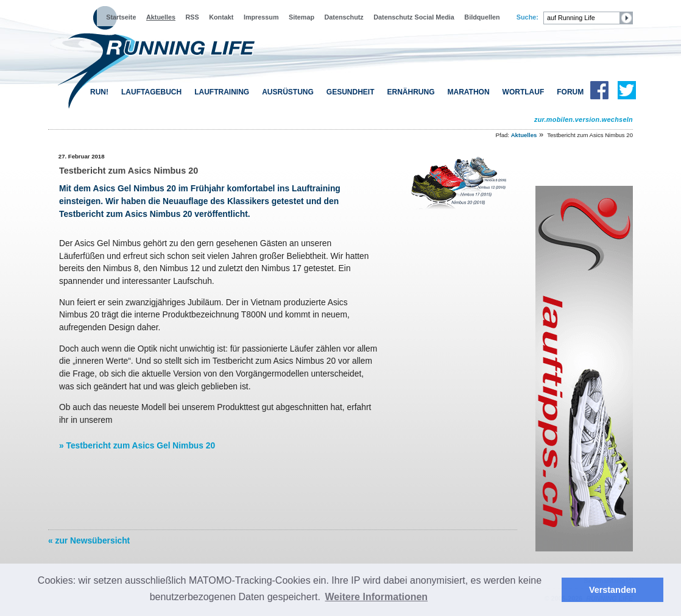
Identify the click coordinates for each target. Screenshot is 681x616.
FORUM (570, 92)
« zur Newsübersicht (89, 540)
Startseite (121, 17)
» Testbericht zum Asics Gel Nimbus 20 (137, 445)
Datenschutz (344, 17)
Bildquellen (482, 17)
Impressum (261, 17)
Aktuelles (161, 17)
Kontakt (221, 17)
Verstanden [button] (613, 590)
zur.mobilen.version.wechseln (584, 119)
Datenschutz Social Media (414, 17)
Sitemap (302, 17)
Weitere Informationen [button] (377, 597)
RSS (192, 17)
